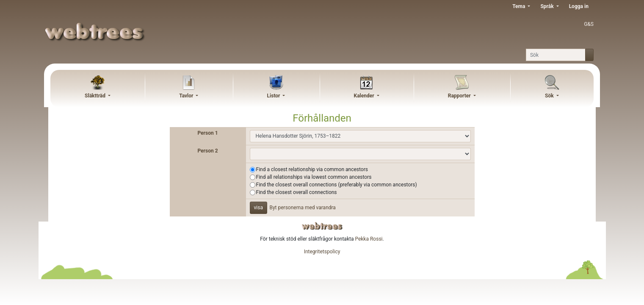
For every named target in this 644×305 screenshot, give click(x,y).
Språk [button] (547, 6)
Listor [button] (274, 96)
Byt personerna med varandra (302, 208)
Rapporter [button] (460, 96)
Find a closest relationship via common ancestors (312, 169)
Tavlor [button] (187, 96)
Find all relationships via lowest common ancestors (314, 177)
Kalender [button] (365, 96)
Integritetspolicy (322, 252)
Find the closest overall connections (297, 192)
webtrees (322, 226)
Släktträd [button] (96, 96)
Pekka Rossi (369, 239)
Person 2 (207, 151)
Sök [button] (550, 96)
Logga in (579, 6)
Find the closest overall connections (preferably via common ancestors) (337, 185)
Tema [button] (519, 6)
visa (258, 208)
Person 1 (207, 133)
